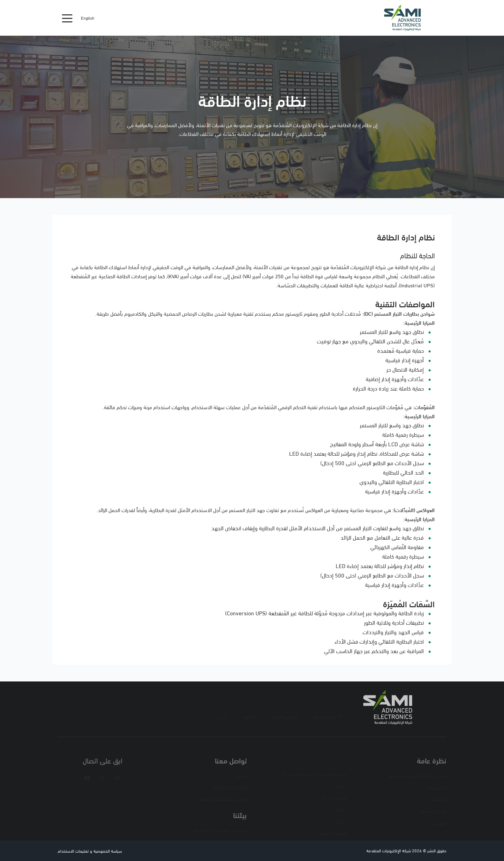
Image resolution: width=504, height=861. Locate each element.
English (88, 18)
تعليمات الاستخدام (73, 851)
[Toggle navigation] (67, 18)
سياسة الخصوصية (108, 851)
